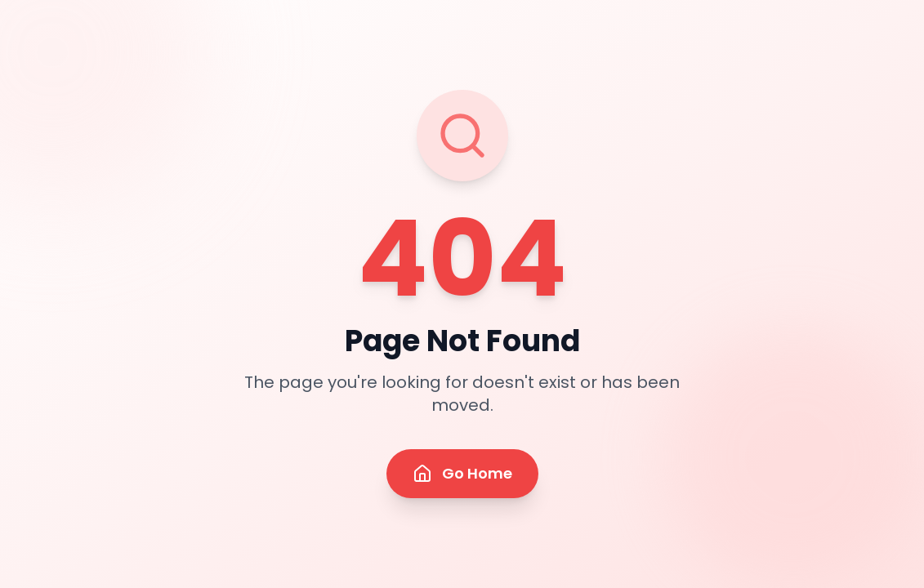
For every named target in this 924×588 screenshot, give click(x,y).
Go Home (462, 473)
